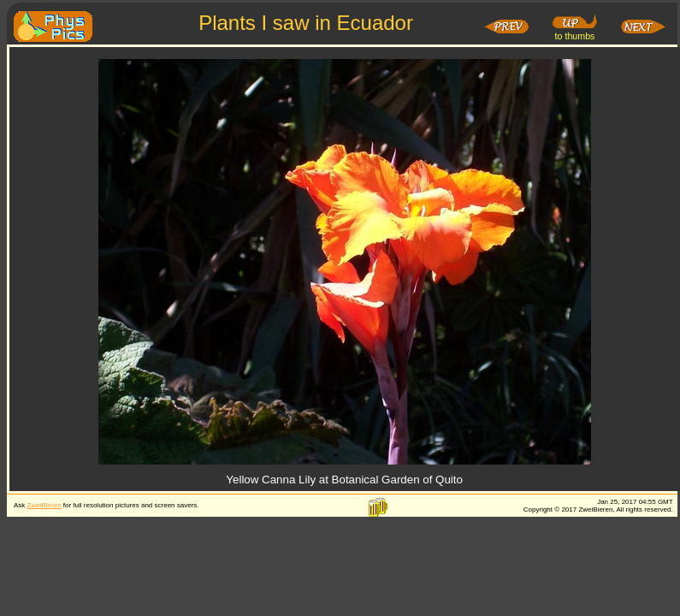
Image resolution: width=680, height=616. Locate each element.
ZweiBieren (44, 505)
